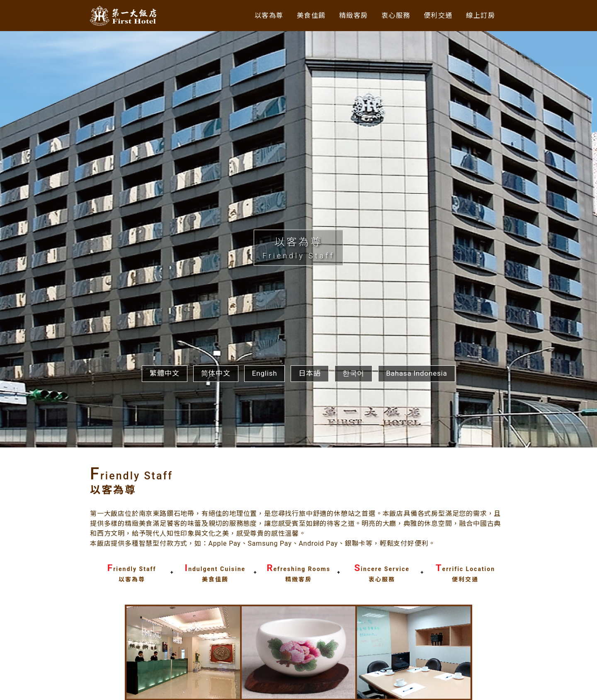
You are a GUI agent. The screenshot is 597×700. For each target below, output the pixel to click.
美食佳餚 (303, 15)
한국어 (353, 589)
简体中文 (216, 589)
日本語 (309, 589)
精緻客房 (347, 15)
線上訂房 (480, 15)
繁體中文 (164, 589)
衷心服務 (392, 15)
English (265, 589)
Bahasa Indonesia (416, 589)
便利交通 (436, 15)
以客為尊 (260, 15)
